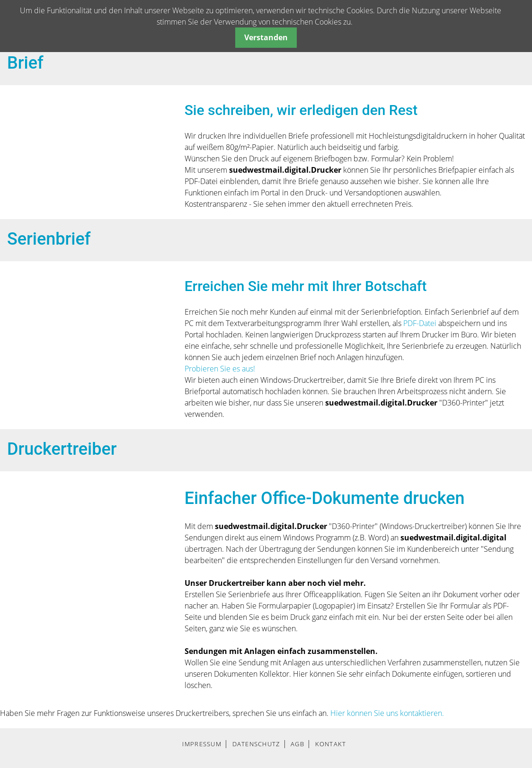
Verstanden (266, 37)
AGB (297, 744)
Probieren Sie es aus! (220, 369)
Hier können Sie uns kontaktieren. (387, 713)
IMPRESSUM (202, 744)
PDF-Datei (421, 323)
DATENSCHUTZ (256, 744)
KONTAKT (331, 744)
